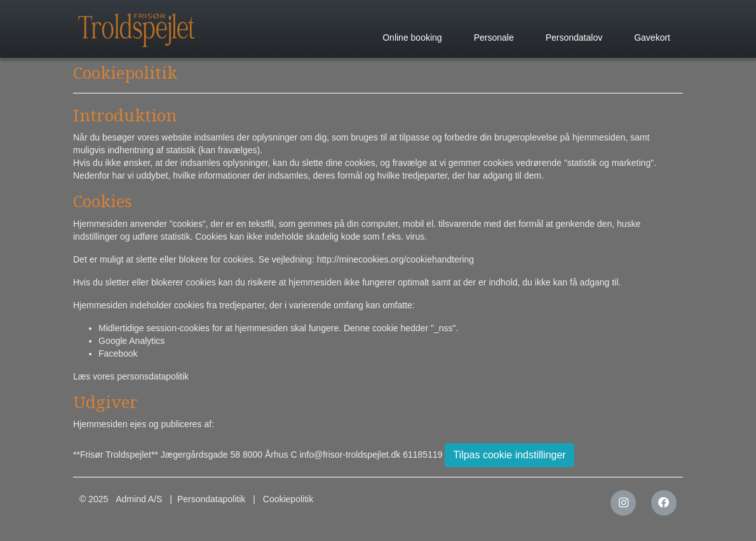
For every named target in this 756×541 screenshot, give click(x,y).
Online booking (412, 38)
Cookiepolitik (288, 499)
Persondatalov (574, 38)
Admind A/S (139, 499)
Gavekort (652, 38)
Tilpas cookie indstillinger (509, 455)
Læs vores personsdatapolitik (131, 376)
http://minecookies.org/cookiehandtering (395, 259)
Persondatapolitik (211, 499)
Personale (494, 38)
